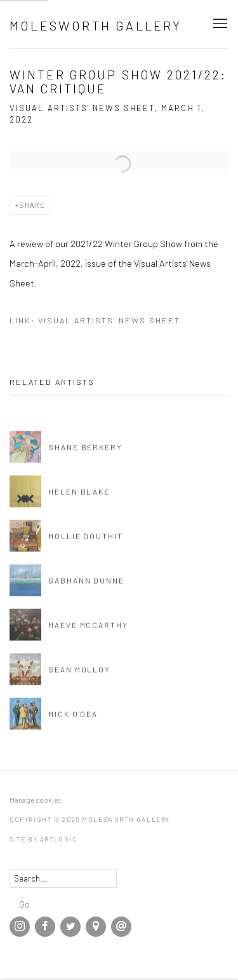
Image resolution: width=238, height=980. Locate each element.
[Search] (63, 878)
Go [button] (24, 904)
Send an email (121, 927)
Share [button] (33, 205)
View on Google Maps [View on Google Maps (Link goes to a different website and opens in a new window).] (96, 927)
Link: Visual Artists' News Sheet (95, 320)
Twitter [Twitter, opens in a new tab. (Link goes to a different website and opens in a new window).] (70, 927)
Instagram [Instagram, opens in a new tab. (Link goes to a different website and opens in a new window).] (20, 927)
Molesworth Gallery (96, 25)
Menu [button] (219, 24)
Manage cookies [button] (35, 800)
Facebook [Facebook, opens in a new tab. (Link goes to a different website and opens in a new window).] (45, 927)
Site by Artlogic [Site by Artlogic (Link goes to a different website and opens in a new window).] (43, 839)
